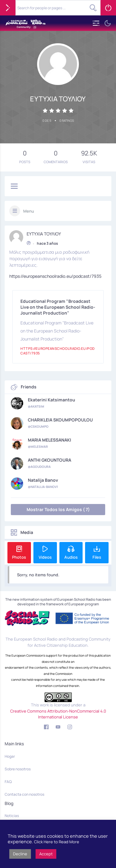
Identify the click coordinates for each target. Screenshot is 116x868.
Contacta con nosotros (24, 794)
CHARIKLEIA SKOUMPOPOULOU (60, 420)
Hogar (10, 756)
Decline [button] (20, 854)
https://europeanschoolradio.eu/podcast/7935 (55, 275)
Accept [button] (46, 854)
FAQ (8, 782)
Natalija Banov (43, 480)
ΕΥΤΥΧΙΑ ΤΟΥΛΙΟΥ (44, 233)
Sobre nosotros (18, 769)
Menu (29, 211)
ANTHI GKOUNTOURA (49, 460)
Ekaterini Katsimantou (52, 400)
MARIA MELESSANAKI (49, 440)
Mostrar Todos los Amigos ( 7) (58, 509)
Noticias (12, 816)
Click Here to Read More (57, 842)
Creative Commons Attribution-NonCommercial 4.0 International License (58, 714)
